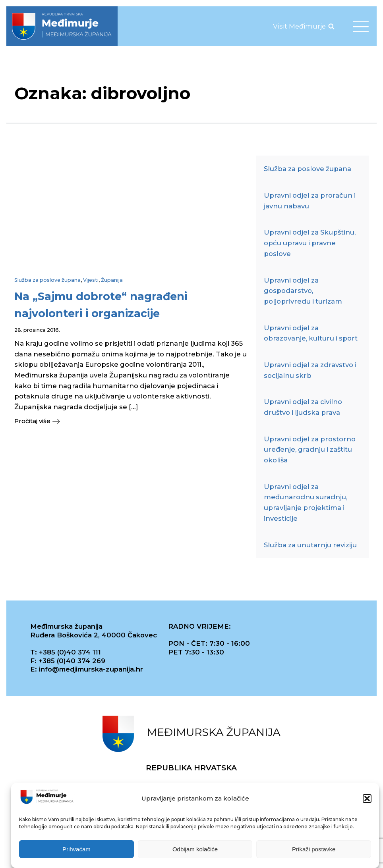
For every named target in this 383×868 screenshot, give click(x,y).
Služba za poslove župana (47, 280)
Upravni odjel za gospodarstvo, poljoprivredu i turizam (303, 291)
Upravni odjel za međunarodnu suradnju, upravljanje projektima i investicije (306, 502)
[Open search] (331, 26)
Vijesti (91, 280)
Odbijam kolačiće (195, 849)
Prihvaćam (76, 849)
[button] (367, 799)
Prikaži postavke (314, 849)
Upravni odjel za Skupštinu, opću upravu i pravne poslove (310, 243)
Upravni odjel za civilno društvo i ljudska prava (303, 407)
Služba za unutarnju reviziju (310, 545)
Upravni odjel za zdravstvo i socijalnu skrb (310, 370)
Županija (112, 280)
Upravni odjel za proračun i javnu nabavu (310, 201)
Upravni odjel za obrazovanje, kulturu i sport (311, 333)
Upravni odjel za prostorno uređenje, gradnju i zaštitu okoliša (310, 449)
